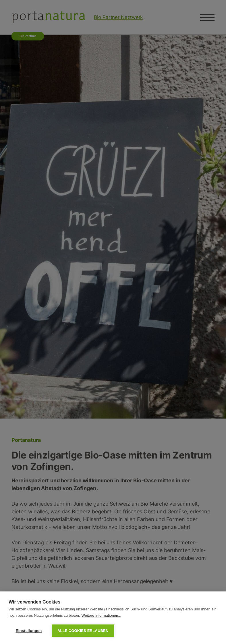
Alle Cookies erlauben (83, 631)
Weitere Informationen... (102, 615)
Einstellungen (29, 631)
